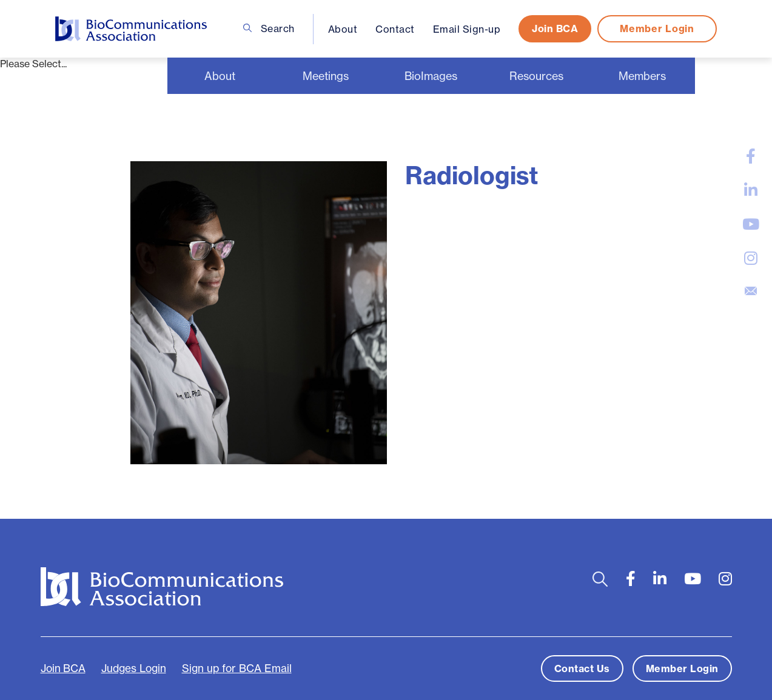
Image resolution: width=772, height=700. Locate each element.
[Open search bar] (600, 579)
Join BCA (555, 28)
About (343, 29)
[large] (751, 156)
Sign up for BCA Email (237, 668)
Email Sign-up (467, 29)
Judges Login (134, 668)
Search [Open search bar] (269, 28)
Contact (395, 29)
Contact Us (582, 668)
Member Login (657, 28)
